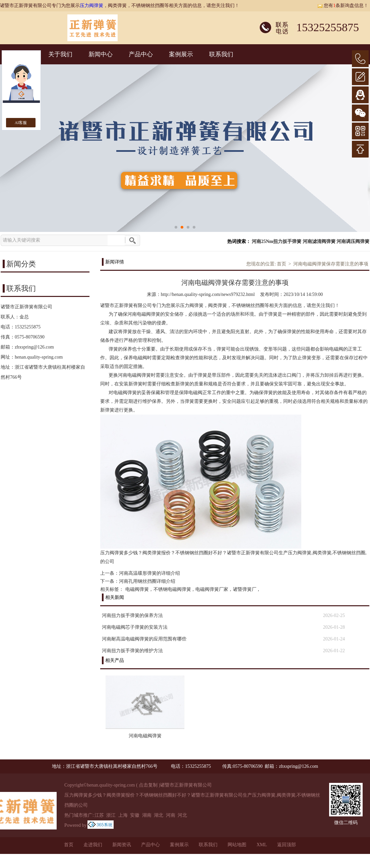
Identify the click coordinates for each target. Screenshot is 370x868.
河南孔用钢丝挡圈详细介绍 (147, 581)
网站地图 (237, 845)
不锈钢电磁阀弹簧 (172, 589)
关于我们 (60, 54)
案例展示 (181, 54)
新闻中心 (101, 54)
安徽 (135, 815)
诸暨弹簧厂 (245, 589)
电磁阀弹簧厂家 (212, 589)
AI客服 (21, 123)
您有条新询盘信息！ (343, 6)
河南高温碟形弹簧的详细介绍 (149, 573)
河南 (171, 815)
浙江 (111, 815)
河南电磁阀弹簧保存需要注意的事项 (331, 264)
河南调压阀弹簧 (353, 241)
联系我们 (221, 54)
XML (262, 845)
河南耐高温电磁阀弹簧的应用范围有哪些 (144, 639)
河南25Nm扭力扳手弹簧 (276, 241)
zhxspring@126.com (34, 347)
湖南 (147, 815)
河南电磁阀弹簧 (145, 736)
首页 (282, 264)
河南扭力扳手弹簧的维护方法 (132, 651)
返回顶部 (287, 845)
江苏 (99, 815)
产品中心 (141, 54)
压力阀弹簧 (91, 6)
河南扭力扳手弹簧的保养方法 (132, 615)
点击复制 (148, 785)
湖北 (159, 815)
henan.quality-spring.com (39, 357)
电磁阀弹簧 (137, 589)
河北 (182, 815)
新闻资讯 (122, 845)
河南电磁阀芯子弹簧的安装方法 (135, 627)
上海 (123, 815)
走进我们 (93, 845)
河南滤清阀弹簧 (319, 241)
